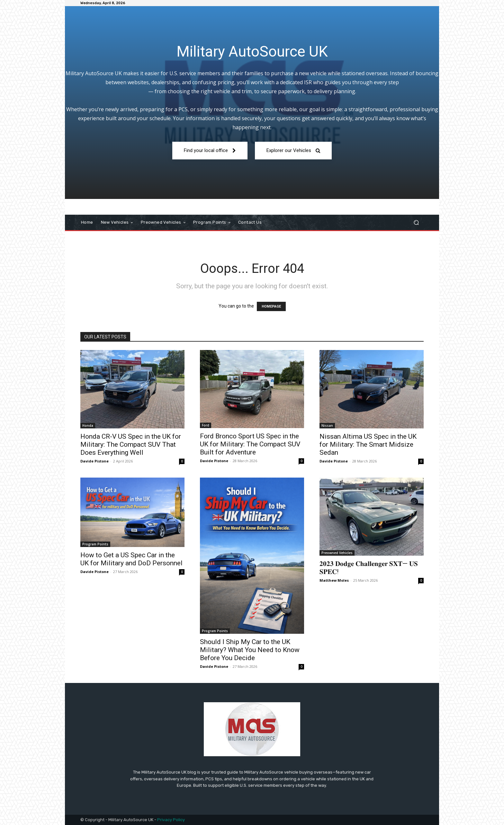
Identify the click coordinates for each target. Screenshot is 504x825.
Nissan (327, 426)
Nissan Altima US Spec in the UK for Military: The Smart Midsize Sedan (368, 444)
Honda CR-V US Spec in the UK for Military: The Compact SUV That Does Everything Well (131, 444)
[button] (416, 223)
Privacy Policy (171, 820)
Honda (88, 426)
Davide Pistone (94, 461)
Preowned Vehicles (337, 553)
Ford (206, 425)
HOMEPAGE (271, 306)
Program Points (95, 544)
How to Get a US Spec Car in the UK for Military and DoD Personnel (131, 559)
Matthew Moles (334, 580)
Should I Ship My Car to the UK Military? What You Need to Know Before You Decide (250, 650)
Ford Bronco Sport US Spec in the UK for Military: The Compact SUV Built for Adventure (250, 444)
